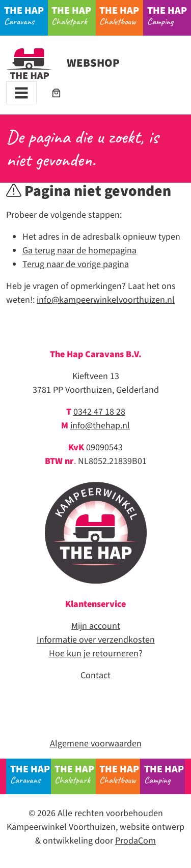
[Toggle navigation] (21, 93)
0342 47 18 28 (99, 412)
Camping (169, 15)
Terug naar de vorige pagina (76, 264)
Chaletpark (73, 15)
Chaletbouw (121, 15)
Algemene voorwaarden (96, 744)
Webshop (63, 63)
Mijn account (96, 626)
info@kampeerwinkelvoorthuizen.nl (106, 300)
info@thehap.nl (100, 426)
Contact (95, 675)
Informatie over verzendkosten (96, 640)
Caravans (26, 15)
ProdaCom (135, 841)
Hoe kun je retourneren (94, 654)
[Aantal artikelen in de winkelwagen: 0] (56, 93)
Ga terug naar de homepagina (79, 251)
